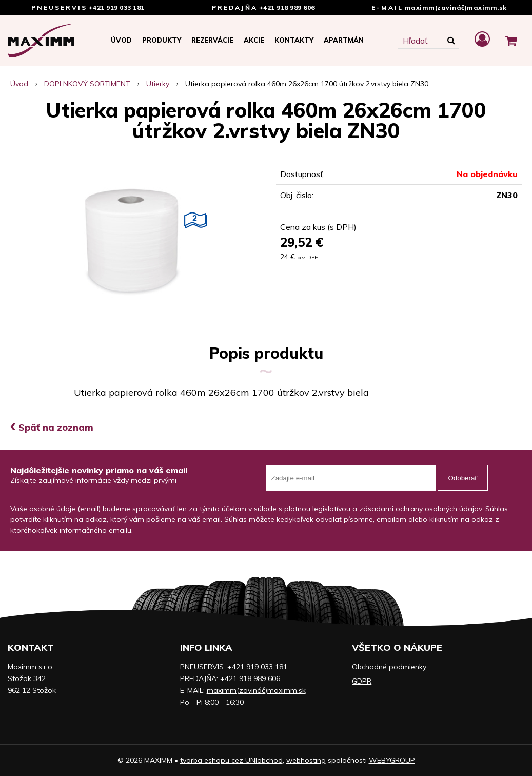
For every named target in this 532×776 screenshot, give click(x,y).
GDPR (362, 681)
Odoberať (463, 478)
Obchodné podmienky (389, 667)
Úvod (121, 40)
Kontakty (294, 40)
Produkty (162, 40)
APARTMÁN (344, 40)
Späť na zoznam (52, 427)
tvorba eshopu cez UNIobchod (231, 760)
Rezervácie (212, 40)
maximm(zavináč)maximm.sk (456, 7)
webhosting (306, 760)
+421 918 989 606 (287, 7)
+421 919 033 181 (117, 7)
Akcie (254, 40)
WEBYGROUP (392, 760)
